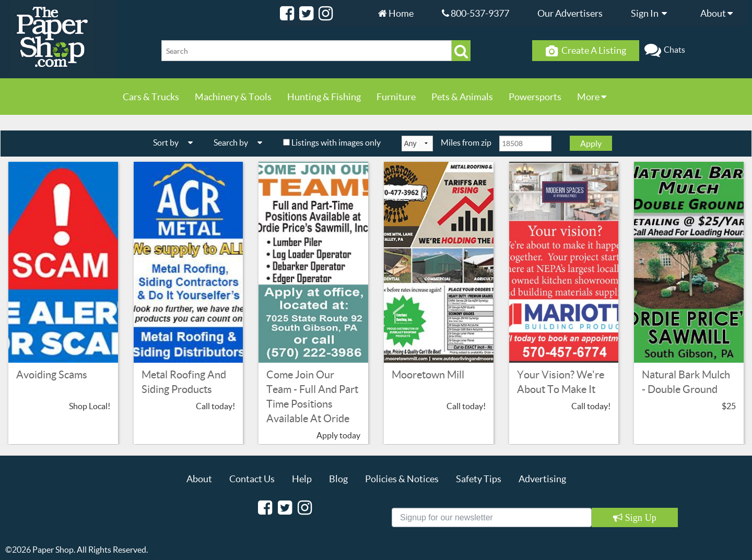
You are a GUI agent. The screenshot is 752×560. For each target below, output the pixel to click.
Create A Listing (586, 51)
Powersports (535, 97)
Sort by (177, 142)
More (592, 97)
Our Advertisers (570, 13)
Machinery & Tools (233, 97)
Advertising (542, 479)
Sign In (651, 13)
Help (302, 479)
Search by (242, 142)
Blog (338, 479)
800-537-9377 (475, 13)
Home (396, 13)
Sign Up (639, 518)
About (719, 13)
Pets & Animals (462, 97)
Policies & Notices (402, 479)
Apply (591, 143)
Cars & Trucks (151, 97)
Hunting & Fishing (324, 97)
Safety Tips (479, 479)
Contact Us (252, 479)
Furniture (396, 97)
